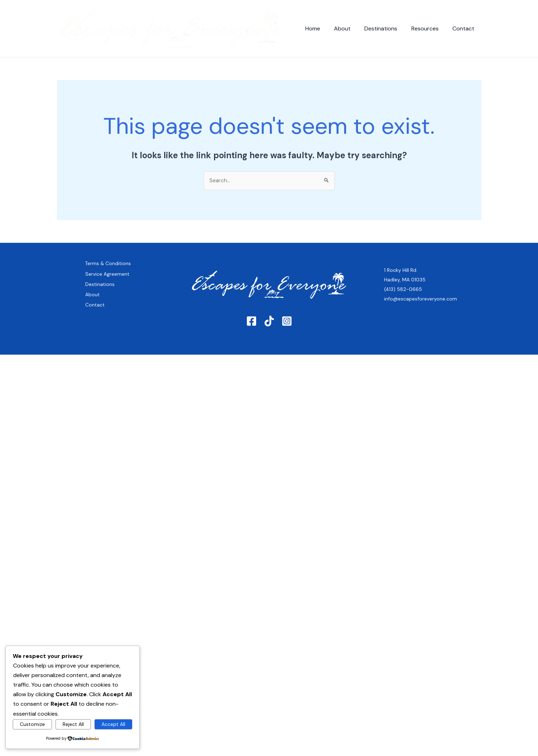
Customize (32, 724)
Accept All (113, 724)
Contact (465, 28)
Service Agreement (107, 283)
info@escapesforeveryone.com (421, 303)
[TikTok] (269, 328)
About (351, 28)
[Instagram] (287, 328)
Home (324, 28)
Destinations (387, 28)
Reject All (73, 724)
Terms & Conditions (98, 269)
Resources (429, 28)
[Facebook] (251, 328)
